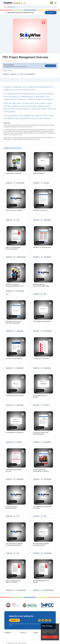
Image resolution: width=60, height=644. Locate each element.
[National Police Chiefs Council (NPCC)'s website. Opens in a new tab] (47, 605)
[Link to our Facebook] (50, 620)
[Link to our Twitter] (39, 620)
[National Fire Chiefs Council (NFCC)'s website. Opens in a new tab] (13, 605)
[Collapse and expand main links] (12, 633)
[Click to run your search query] (5, 7)
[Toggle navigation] (55, 3)
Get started (51, 13)
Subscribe (15, 620)
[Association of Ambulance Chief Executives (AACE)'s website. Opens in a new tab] (30, 605)
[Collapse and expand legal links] (39, 633)
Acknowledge (50, 637)
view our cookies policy (49, 633)
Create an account (51, 66)
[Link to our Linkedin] (43, 620)
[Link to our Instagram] (46, 620)
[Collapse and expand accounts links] (26, 633)
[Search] (32, 7)
